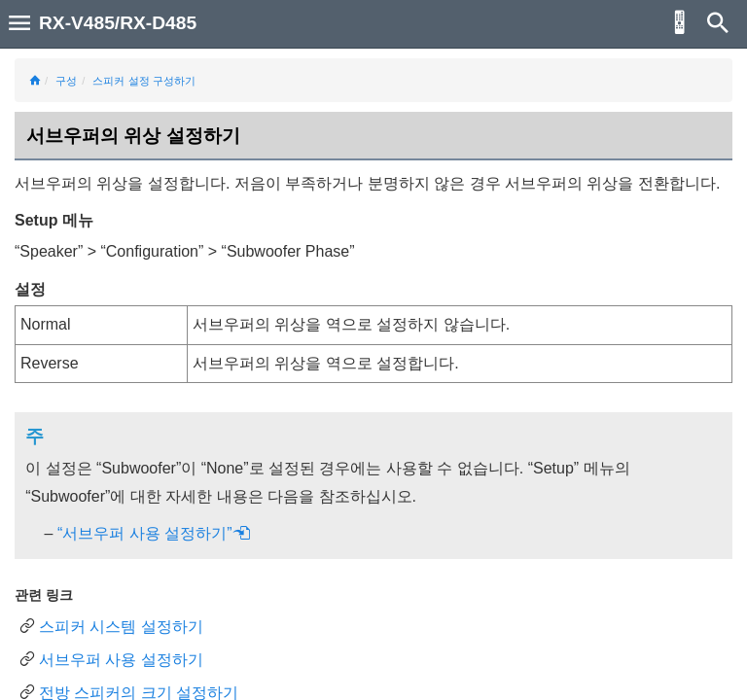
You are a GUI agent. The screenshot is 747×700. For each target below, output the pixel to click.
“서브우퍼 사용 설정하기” (154, 533)
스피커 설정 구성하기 (143, 81)
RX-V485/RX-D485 (118, 23)
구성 (66, 81)
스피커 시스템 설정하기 (121, 627)
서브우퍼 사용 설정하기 (121, 660)
